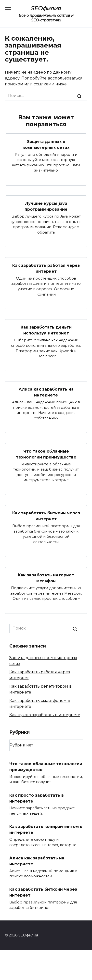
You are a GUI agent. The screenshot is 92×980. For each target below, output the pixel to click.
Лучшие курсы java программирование (46, 206)
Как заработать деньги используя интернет (46, 330)
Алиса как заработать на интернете (46, 392)
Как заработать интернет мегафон (46, 578)
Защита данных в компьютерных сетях (46, 144)
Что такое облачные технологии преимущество (46, 454)
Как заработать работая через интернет (46, 268)
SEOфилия (46, 8)
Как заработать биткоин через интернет (46, 516)
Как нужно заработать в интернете (45, 715)
